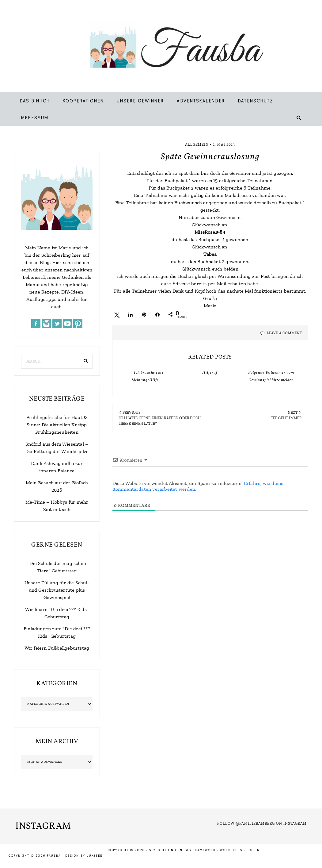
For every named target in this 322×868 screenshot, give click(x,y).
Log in (253, 850)
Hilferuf (210, 373)
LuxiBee (95, 856)
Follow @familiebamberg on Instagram (262, 824)
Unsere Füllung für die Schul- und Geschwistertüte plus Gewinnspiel (57, 590)
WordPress (231, 850)
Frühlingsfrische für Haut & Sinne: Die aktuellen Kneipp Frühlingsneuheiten (57, 425)
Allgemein (197, 144)
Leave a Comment (284, 333)
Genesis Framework (195, 850)
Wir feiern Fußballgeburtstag (57, 648)
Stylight (158, 850)
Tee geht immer (286, 418)
